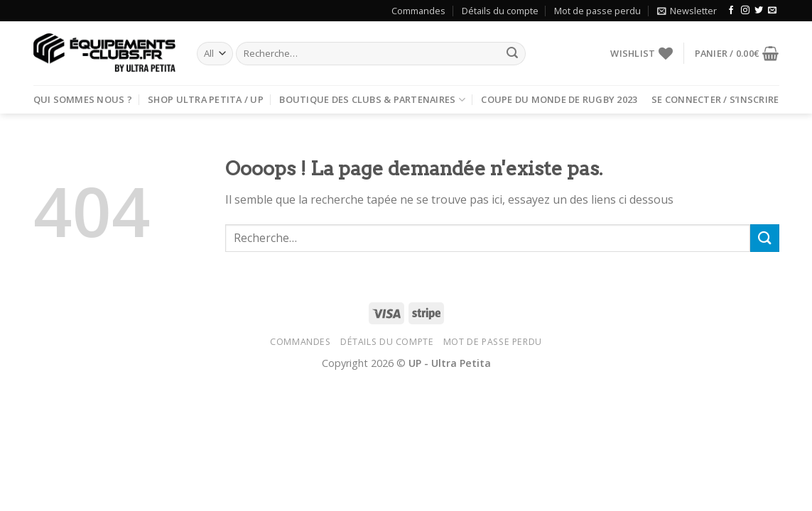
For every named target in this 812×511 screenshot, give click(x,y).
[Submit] (513, 54)
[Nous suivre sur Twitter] (759, 11)
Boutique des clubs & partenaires (372, 100)
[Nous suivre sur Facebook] (731, 11)
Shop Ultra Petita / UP (206, 99)
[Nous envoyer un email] (772, 11)
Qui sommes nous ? (83, 99)
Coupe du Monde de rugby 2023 (559, 99)
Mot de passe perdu (597, 11)
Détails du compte (500, 11)
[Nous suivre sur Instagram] (745, 11)
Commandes (418, 11)
